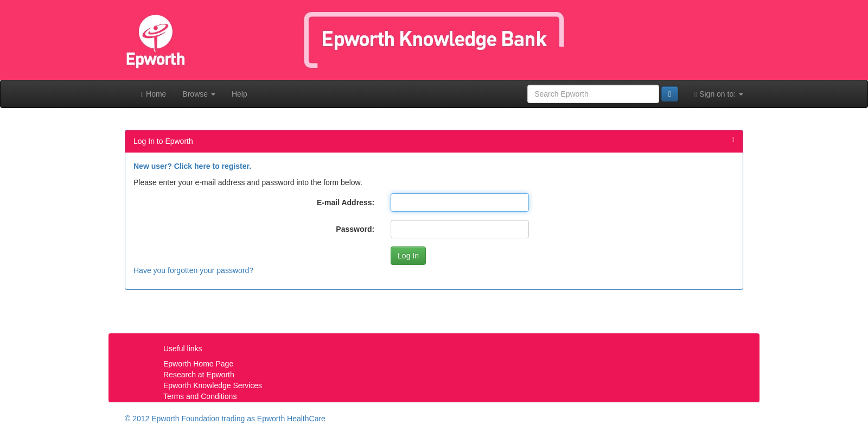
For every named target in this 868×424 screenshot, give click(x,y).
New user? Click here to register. (192, 166)
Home (154, 94)
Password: (355, 229)
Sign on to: (719, 94)
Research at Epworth (199, 375)
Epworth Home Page (198, 364)
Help (240, 94)
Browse (199, 94)
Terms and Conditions (200, 396)
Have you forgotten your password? (193, 270)
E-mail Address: (346, 202)
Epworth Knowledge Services (213, 385)
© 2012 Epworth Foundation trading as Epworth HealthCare (225, 419)
